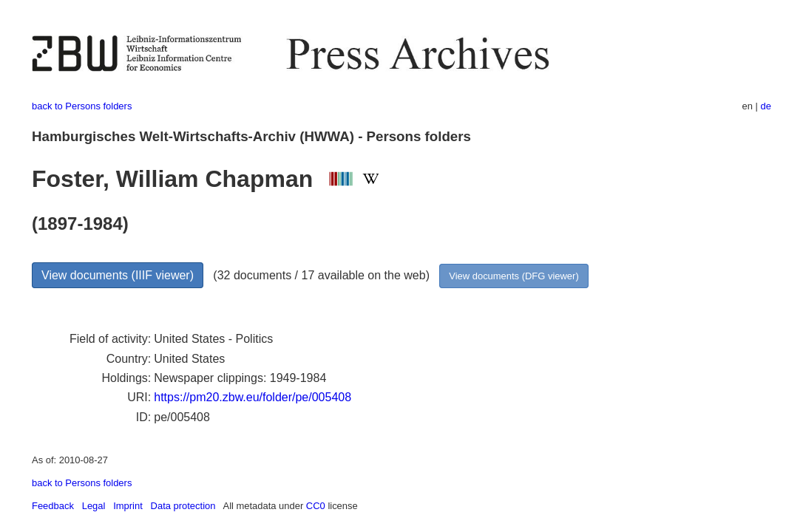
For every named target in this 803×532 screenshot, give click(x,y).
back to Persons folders (82, 106)
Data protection (183, 506)
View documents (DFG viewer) (514, 276)
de (766, 106)
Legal (94, 506)
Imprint (128, 506)
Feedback (53, 506)
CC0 (316, 506)
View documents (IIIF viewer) (118, 275)
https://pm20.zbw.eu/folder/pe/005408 (253, 397)
